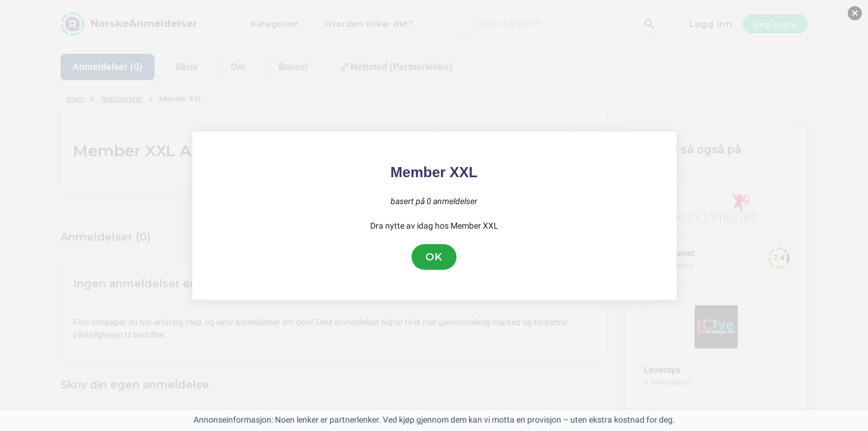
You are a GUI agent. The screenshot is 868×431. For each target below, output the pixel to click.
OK (434, 257)
